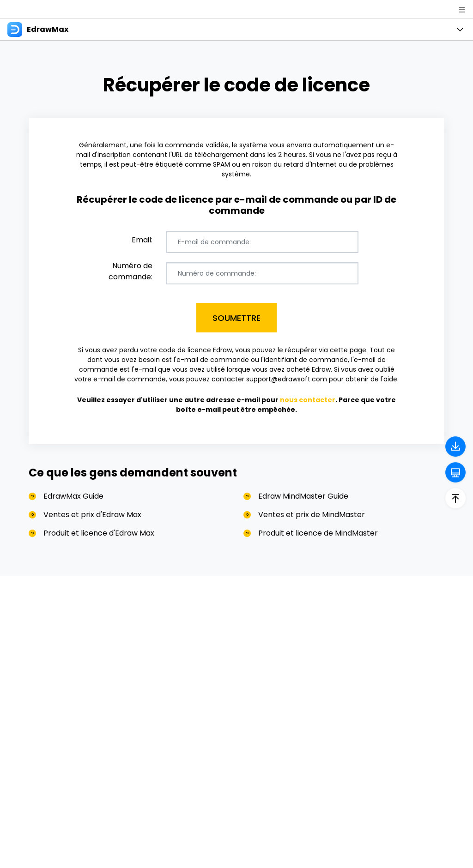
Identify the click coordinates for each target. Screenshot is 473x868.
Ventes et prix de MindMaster (312, 515)
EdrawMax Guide (73, 496)
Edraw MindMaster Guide (303, 496)
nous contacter (308, 400)
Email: (142, 240)
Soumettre (236, 318)
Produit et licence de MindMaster (318, 533)
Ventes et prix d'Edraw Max (92, 515)
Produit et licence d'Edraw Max (99, 533)
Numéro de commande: (130, 271)
